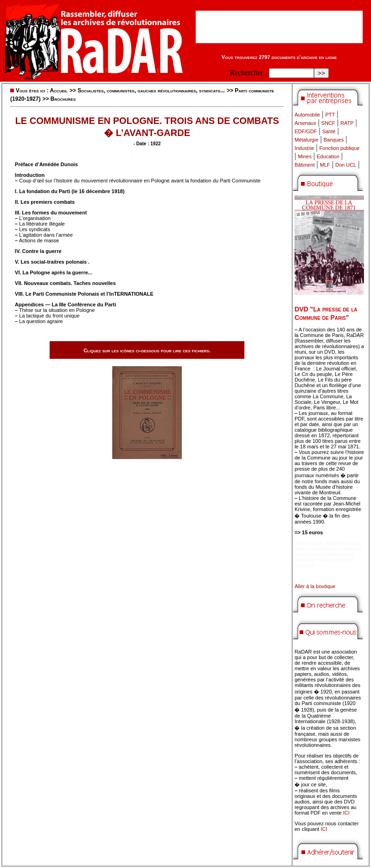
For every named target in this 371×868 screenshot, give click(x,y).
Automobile (307, 115)
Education (328, 156)
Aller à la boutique (315, 586)
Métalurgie (306, 140)
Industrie (304, 148)
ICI (346, 813)
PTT (330, 115)
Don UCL (346, 165)
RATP (347, 123)
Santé (329, 131)
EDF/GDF (306, 131)
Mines (304, 156)
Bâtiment (304, 165)
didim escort (308, 543)
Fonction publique (340, 148)
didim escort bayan (316, 549)
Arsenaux (305, 123)
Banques (334, 140)
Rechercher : (248, 73)
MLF (325, 165)
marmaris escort (343, 543)
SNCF (328, 123)
